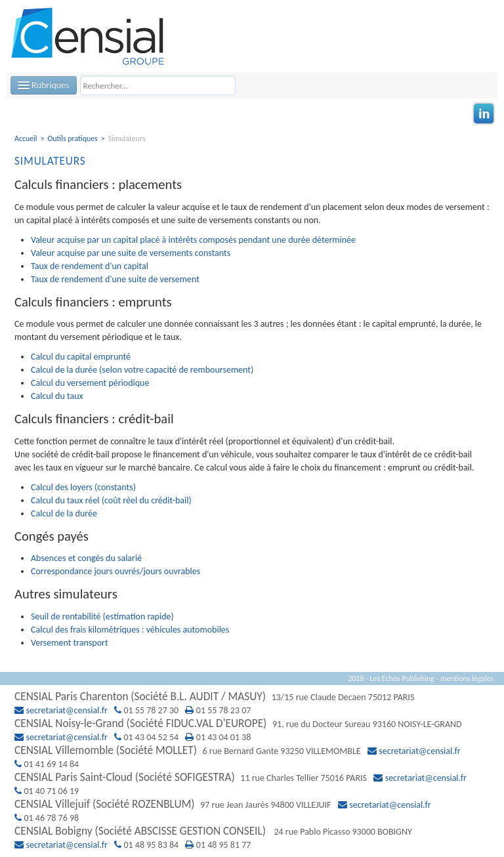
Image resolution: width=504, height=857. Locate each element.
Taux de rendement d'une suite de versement (115, 279)
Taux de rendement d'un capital (90, 266)
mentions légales (467, 679)
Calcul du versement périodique (90, 383)
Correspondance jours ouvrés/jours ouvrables (115, 571)
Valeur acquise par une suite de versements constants (131, 253)
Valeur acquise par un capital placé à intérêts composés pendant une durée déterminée (193, 240)
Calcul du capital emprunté (81, 357)
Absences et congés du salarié (86, 558)
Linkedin (484, 114)
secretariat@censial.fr (67, 710)
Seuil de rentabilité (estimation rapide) (102, 617)
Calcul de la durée (64, 513)
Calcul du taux (57, 396)
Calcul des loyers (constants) (83, 487)
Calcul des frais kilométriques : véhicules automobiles (130, 630)
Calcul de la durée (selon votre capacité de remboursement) (142, 370)
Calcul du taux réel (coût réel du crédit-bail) (111, 500)
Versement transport (70, 643)
